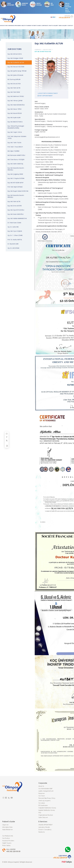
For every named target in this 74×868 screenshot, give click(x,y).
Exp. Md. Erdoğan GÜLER (15, 58)
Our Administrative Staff (45, 789)
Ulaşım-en (5, 825)
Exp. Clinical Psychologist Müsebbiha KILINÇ (16, 127)
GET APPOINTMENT (45, 96)
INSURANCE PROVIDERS (15, 26)
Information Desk (7, 827)
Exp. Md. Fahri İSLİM (14, 92)
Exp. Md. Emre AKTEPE (15, 206)
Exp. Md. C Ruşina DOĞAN (16, 178)
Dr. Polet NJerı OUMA (14, 223)
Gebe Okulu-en (43, 817)
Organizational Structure (46, 815)
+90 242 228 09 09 (37, 850)
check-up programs (44, 801)
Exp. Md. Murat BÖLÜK (15, 113)
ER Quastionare (43, 805)
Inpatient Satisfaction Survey (47, 810)
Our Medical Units (8, 836)
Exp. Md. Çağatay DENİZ (15, 174)
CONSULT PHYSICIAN (36, 4)
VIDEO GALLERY (63, 26)
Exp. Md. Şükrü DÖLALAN (15, 75)
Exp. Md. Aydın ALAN (14, 118)
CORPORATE (45, 26)
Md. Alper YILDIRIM (13, 151)
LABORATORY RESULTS (22, 4)
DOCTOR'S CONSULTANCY (48, 93)
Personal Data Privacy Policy (47, 798)
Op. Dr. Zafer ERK (13, 227)
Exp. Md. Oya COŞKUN (15, 231)
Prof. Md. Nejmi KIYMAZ (15, 187)
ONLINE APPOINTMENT (8, 4)
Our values (42, 803)
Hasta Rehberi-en (7, 830)
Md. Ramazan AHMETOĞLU (16, 155)
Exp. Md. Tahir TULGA (14, 143)
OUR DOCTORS (47, 50)
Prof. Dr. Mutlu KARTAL (15, 240)
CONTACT (70, 26)
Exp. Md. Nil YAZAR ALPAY (16, 183)
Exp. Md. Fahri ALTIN (14, 88)
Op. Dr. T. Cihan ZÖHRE (15, 235)
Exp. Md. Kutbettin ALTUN (16, 62)
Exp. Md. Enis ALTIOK (14, 84)
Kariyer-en (42, 793)
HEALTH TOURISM (26, 26)
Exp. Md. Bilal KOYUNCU (15, 122)
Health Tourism (7, 843)
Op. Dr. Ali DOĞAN (13, 248)
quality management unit (46, 791)
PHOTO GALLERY (53, 26)
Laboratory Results (44, 827)
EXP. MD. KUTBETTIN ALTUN (43, 52)
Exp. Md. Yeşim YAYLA (15, 132)
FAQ (40, 813)
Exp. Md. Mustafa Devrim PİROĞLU (16, 169)
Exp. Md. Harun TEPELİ (15, 109)
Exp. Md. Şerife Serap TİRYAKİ (17, 71)
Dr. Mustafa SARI (13, 244)
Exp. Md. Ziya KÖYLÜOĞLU (16, 210)
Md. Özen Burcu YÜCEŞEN (16, 160)
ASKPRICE (50, 4)
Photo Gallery (6, 845)
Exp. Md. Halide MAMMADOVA (17, 218)
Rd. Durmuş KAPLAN (14, 79)
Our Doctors (6, 838)
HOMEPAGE (38, 50)
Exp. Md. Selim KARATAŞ (15, 164)
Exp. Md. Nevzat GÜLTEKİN (16, 67)
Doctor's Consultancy (45, 830)
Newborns (42, 832)
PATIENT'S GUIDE (36, 26)
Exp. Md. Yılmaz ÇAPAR (15, 101)
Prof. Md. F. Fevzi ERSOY (15, 147)
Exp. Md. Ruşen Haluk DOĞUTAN (18, 191)
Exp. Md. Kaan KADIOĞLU (16, 214)
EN (53, 17)
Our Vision (42, 796)
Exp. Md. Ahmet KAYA (15, 54)
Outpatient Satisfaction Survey (47, 808)
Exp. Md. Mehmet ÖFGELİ (16, 96)
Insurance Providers (8, 841)
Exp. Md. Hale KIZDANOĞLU (16, 105)
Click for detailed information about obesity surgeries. (66, 7)
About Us (41, 786)
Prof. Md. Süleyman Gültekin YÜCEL (17, 137)
